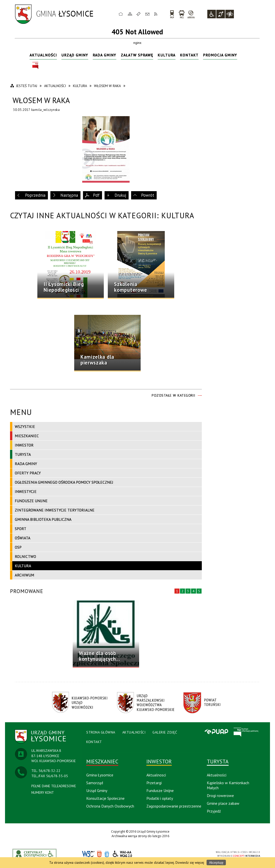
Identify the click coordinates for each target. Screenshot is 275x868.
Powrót (148, 195)
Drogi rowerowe (220, 795)
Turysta (23, 454)
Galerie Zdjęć (165, 732)
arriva (191, 14)
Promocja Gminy (220, 55)
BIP (35, 66)
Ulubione (139, 14)
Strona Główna (101, 732)
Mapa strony (130, 14)
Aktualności (43, 55)
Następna (69, 195)
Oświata (23, 538)
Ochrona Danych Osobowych (110, 806)
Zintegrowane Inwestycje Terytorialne (55, 510)
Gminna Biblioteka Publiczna (43, 519)
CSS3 (107, 854)
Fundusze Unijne (31, 501)
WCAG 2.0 (123, 854)
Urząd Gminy (75, 55)
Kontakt (147, 14)
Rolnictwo (25, 556)
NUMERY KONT (43, 792)
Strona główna (121, 14)
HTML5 (99, 854)
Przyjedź (214, 811)
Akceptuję (216, 862)
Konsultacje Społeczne (105, 798)
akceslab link (35, 854)
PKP (172, 14)
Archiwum (24, 575)
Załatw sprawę (137, 55)
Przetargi (154, 783)
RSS (156, 14)
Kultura (167, 55)
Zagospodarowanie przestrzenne (174, 806)
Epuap (216, 732)
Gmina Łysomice (100, 775)
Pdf (96, 195)
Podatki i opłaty (160, 798)
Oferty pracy (28, 473)
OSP (18, 547)
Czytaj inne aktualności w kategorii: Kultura (102, 215)
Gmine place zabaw (223, 803)
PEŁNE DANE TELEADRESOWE (54, 786)
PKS (182, 14)
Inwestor (24, 445)
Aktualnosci (156, 775)
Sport (21, 529)
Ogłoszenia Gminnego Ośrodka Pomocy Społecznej (64, 482)
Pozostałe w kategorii (173, 395)
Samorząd (95, 783)
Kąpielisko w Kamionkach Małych (228, 785)
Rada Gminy (105, 55)
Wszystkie (25, 426)
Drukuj (120, 195)
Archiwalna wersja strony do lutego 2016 (140, 836)
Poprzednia (35, 195)
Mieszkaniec (27, 436)
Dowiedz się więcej (190, 862)
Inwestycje (26, 491)
